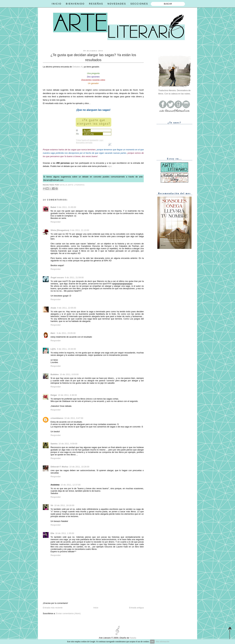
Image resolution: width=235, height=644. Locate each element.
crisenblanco (57, 418)
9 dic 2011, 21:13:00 (80, 230)
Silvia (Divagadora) (60, 230)
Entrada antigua (136, 608)
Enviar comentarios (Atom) (68, 613)
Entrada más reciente (53, 608)
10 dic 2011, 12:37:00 (71, 485)
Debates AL (78, 67)
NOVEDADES (117, 4)
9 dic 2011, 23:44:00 (66, 349)
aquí (109, 166)
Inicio (96, 608)
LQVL (53, 349)
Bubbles (55, 374)
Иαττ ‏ (53, 333)
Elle (52, 533)
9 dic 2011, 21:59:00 (74, 277)
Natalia (133, 638)
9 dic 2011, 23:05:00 (66, 333)
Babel (53, 207)
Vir (52, 505)
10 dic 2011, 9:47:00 (74, 418)
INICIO (57, 4)
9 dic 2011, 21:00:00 (67, 207)
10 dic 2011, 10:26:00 (79, 467)
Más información (162, 642)
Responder (56, 222)
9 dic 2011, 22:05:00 (67, 308)
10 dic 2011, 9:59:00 (68, 444)
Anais (53, 308)
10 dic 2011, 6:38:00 (67, 395)
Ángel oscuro (57, 277)
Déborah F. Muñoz (59, 467)
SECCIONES (139, 4)
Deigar (54, 395)
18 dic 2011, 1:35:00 (65, 533)
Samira (54, 444)
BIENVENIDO (75, 4)
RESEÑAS (96, 4)
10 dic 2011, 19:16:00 (64, 505)
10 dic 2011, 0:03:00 (69, 374)
